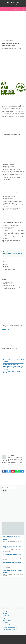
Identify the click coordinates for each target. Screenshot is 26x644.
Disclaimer (19, 637)
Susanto (5, 613)
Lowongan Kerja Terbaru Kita (10, 627)
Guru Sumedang (7, 620)
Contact (9, 637)
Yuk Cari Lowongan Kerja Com (10, 630)
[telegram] (22, 471)
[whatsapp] (18, 471)
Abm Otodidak (6, 625)
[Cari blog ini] (9, 488)
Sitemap (14, 637)
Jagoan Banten (7, 618)
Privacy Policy (13, 639)
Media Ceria (6, 616)
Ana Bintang (13, 3)
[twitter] (8, 471)
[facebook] (4, 471)
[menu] (3, 9)
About (5, 637)
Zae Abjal (5, 611)
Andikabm (5, 623)
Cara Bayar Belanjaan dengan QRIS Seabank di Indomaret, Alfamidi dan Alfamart (12, 538)
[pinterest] (13, 471)
